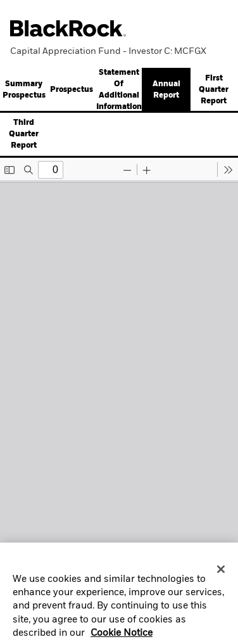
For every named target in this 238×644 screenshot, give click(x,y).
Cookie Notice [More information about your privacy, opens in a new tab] (122, 636)
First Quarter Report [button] (214, 90)
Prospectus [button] (72, 90)
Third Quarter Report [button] (24, 134)
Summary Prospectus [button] (24, 90)
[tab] (71, 90)
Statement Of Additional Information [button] (119, 90)
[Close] (221, 572)
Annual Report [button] (166, 90)
